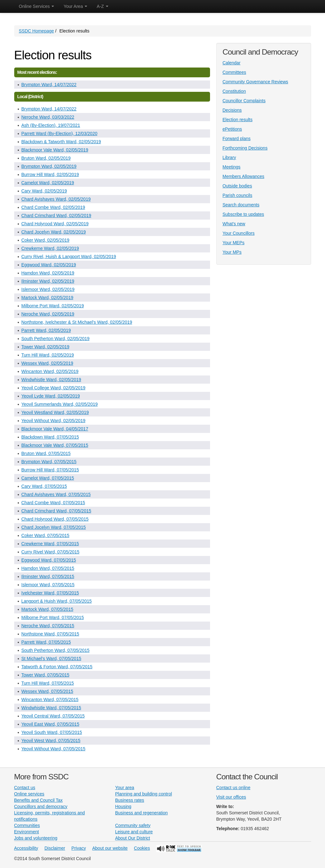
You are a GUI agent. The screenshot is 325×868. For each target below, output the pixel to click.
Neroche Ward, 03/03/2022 (48, 117)
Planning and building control (144, 794)
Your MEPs (234, 243)
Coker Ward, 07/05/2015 (45, 535)
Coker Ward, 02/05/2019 (45, 240)
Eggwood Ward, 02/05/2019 (49, 265)
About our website (110, 848)
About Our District (133, 838)
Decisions (232, 110)
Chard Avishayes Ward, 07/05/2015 (56, 494)
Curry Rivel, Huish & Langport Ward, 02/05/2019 (69, 257)
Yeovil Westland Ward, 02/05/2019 (55, 412)
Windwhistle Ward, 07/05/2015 (51, 708)
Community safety (133, 825)
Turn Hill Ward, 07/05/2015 (48, 683)
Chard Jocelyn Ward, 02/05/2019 (54, 232)
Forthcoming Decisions (245, 148)
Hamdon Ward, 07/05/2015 (48, 568)
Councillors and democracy (41, 806)
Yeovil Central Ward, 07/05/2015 (53, 716)
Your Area (75, 6)
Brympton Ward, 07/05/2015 (49, 462)
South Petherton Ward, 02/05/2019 (56, 339)
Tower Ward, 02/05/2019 (45, 347)
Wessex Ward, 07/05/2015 (47, 691)
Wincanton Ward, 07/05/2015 (50, 700)
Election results (238, 120)
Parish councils (238, 195)
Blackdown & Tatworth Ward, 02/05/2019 (61, 142)
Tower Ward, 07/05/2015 (45, 675)
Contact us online (233, 788)
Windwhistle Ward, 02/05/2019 (51, 380)
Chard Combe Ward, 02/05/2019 (53, 207)
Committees (235, 72)
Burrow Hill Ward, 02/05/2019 (50, 174)
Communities (27, 825)
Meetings (232, 167)
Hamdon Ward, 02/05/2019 (48, 273)
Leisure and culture (134, 832)
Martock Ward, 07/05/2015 (47, 609)
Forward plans (237, 139)
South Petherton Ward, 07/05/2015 (56, 650)
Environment (27, 832)
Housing (123, 806)
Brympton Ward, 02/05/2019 (49, 166)
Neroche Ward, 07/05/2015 (48, 626)
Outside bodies (237, 186)
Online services (29, 794)
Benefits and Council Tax (39, 800)
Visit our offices (231, 797)
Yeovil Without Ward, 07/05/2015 (54, 749)
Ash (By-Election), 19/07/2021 (51, 125)
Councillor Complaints (244, 101)
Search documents (241, 205)
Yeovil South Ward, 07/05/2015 (52, 732)
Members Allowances (244, 176)
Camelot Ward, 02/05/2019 (48, 183)
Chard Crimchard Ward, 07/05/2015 (56, 511)
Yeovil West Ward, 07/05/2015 (51, 741)
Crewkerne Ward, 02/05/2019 (50, 248)
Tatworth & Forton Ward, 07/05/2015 (57, 667)
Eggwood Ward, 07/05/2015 (49, 560)
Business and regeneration (142, 813)
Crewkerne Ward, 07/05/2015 (50, 544)
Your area (125, 788)
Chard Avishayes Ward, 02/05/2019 (56, 199)
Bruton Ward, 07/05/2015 (46, 453)
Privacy (79, 848)
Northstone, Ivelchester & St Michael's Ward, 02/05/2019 (77, 322)
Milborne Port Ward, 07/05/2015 (53, 617)
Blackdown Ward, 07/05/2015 (50, 437)
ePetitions (232, 129)
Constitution (234, 91)
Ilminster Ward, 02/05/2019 (48, 281)
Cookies (142, 848)
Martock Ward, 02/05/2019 (47, 298)
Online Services (37, 6)
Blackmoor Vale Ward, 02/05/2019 (55, 150)
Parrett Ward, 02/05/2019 (46, 330)
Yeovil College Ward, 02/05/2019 (54, 388)
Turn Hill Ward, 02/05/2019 (48, 355)
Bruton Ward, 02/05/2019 (46, 158)
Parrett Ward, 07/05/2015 (46, 642)
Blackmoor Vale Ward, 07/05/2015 (55, 445)
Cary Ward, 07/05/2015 (44, 486)
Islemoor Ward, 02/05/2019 (48, 289)
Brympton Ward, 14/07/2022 (49, 85)
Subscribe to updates (244, 214)
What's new (234, 224)
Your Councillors (239, 233)
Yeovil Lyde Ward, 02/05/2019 (51, 396)
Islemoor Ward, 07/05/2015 (48, 585)
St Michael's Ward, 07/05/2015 (51, 658)
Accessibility (26, 848)
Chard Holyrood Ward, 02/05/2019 (55, 224)
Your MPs (232, 252)
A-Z (102, 6)
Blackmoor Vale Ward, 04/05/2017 (55, 429)
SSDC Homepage (36, 31)
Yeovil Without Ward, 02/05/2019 (54, 421)
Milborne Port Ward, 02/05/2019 (53, 306)
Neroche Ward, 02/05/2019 (48, 314)
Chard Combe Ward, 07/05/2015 (53, 503)
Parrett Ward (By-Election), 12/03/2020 (60, 133)
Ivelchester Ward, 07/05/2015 (50, 593)
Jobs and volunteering (36, 838)
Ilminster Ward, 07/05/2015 (48, 576)
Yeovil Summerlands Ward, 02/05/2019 (60, 404)
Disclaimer (55, 848)
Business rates (130, 800)
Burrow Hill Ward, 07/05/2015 (50, 470)
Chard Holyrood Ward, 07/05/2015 (55, 519)
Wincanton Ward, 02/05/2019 (50, 371)
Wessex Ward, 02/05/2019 (47, 363)
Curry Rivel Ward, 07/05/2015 (51, 552)
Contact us (25, 788)
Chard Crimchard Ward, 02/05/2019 (56, 216)
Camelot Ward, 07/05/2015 (48, 478)
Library (229, 157)
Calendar (232, 63)
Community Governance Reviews (256, 82)
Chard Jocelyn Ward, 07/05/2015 (54, 527)
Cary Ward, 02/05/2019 (44, 191)
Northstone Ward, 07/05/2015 (50, 634)
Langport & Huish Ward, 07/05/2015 (57, 601)
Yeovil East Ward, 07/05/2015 (50, 724)
